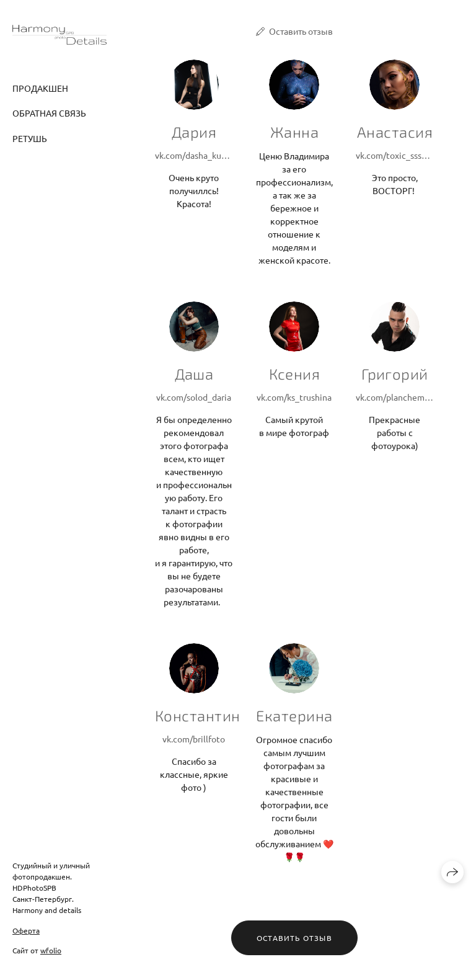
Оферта (26, 930)
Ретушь (30, 138)
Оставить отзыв (301, 31)
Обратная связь (49, 113)
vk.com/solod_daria (194, 397)
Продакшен (40, 88)
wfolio (51, 950)
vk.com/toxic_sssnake (395, 155)
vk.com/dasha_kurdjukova (194, 155)
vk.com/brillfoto (194, 739)
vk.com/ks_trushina (294, 397)
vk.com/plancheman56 (395, 397)
